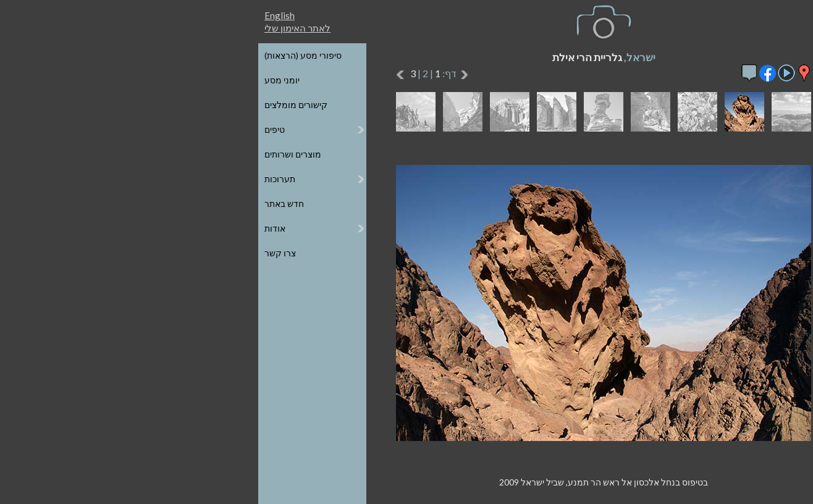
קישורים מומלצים (99, 105)
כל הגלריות (726, 55)
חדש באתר (87, 204)
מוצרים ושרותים (96, 154)
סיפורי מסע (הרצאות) (106, 55)
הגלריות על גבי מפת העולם (696, 80)
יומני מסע (85, 80)
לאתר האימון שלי (100, 28)
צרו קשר (83, 253)
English (82, 15)
